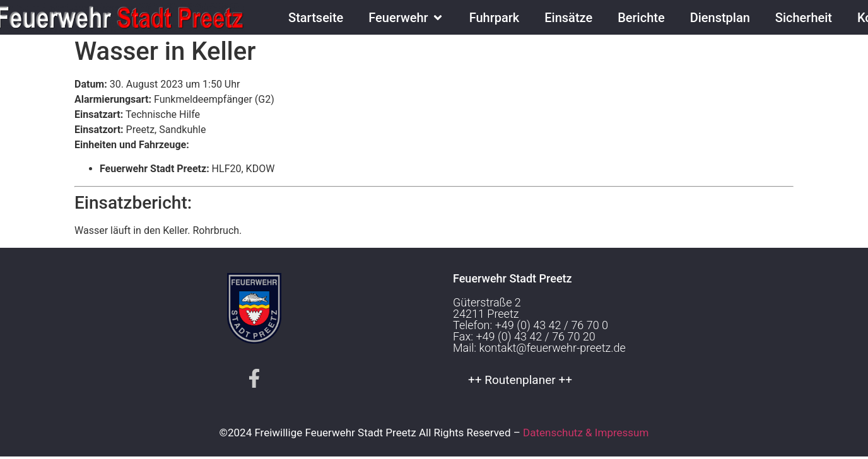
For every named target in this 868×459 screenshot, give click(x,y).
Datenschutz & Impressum (586, 436)
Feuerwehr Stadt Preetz (513, 282)
